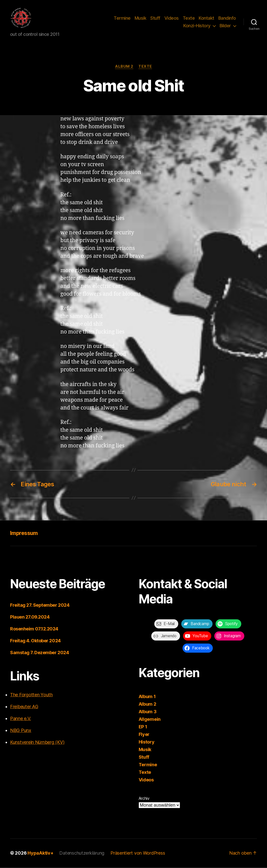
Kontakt (206, 19)
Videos (172, 19)
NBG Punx (21, 731)
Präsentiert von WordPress (138, 854)
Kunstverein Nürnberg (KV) (37, 743)
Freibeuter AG (24, 707)
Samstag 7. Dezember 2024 (39, 653)
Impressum (24, 534)
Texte (189, 19)
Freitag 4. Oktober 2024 (35, 641)
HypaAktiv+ (40, 854)
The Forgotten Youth (31, 695)
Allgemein (150, 720)
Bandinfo (227, 19)
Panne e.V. (20, 719)
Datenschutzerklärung (82, 854)
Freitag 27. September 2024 (40, 606)
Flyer (144, 735)
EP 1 (143, 727)
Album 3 (148, 712)
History (147, 743)
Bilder (225, 26)
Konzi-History (197, 26)
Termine (122, 19)
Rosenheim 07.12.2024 (34, 630)
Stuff (155, 19)
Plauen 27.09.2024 (30, 618)
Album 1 (147, 697)
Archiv (144, 799)
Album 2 (124, 67)
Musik (141, 19)
